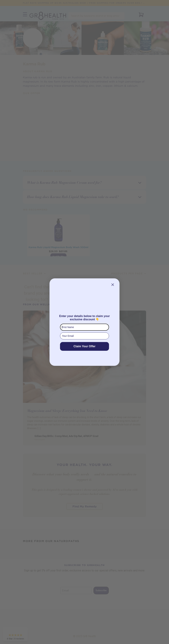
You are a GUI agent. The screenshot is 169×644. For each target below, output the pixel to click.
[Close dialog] (113, 285)
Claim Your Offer (84, 346)
